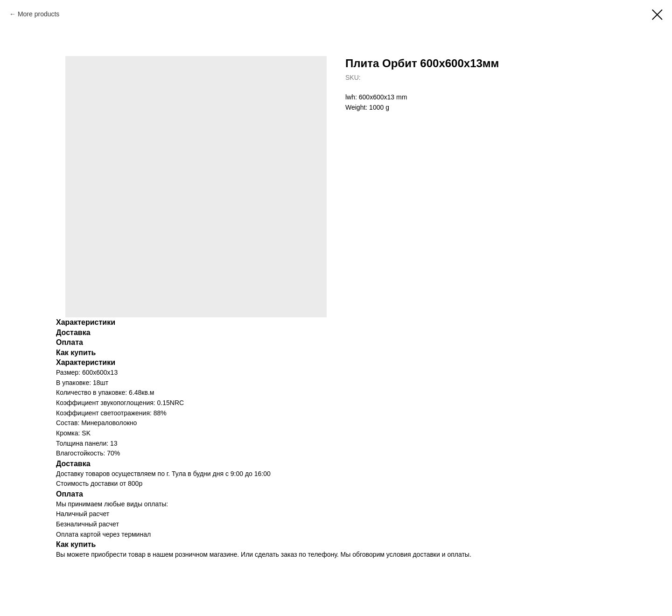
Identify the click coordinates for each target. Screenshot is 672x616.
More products (38, 14)
